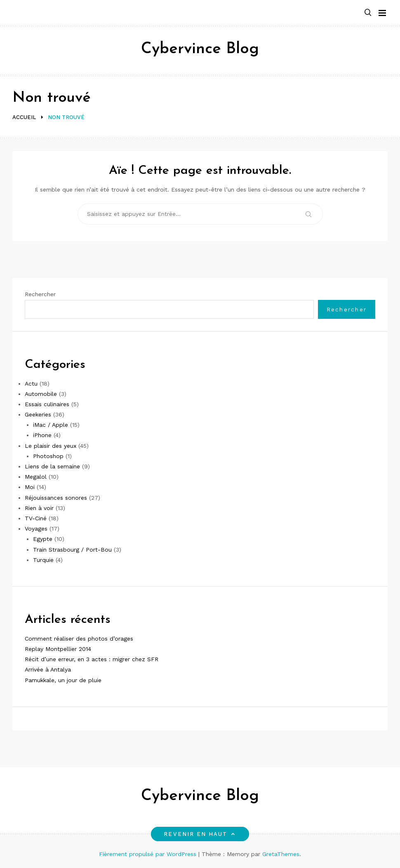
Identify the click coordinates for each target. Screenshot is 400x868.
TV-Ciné (36, 518)
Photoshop (48, 456)
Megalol (36, 477)
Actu (31, 384)
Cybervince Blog (200, 49)
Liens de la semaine (52, 466)
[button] (368, 13)
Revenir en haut (200, 834)
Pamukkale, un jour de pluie (63, 680)
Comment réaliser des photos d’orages (79, 639)
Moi (30, 487)
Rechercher (40, 294)
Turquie (43, 560)
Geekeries (38, 414)
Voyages (36, 529)
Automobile (41, 394)
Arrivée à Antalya (48, 669)
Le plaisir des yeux (51, 446)
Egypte (43, 539)
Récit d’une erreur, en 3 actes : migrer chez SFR (92, 659)
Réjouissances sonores (56, 498)
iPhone (42, 435)
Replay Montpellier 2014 (58, 649)
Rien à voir (39, 508)
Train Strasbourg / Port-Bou (72, 550)
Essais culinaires (47, 404)
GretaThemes (281, 854)
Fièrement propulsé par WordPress (149, 854)
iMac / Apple (51, 425)
